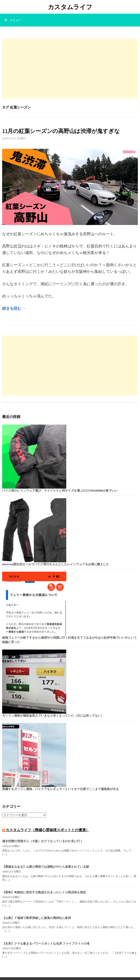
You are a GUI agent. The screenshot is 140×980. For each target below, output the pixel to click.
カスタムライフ (70, 7)
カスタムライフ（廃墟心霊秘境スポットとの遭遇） (48, 830)
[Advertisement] (70, 69)
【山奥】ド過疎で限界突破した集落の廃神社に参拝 (37, 918)
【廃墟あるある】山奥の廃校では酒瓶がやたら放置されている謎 (46, 867)
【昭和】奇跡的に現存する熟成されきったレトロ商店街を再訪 (44, 892)
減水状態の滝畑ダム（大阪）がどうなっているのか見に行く (43, 841)
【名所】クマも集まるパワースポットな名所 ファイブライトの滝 (46, 943)
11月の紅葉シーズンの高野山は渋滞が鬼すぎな (61, 131)
